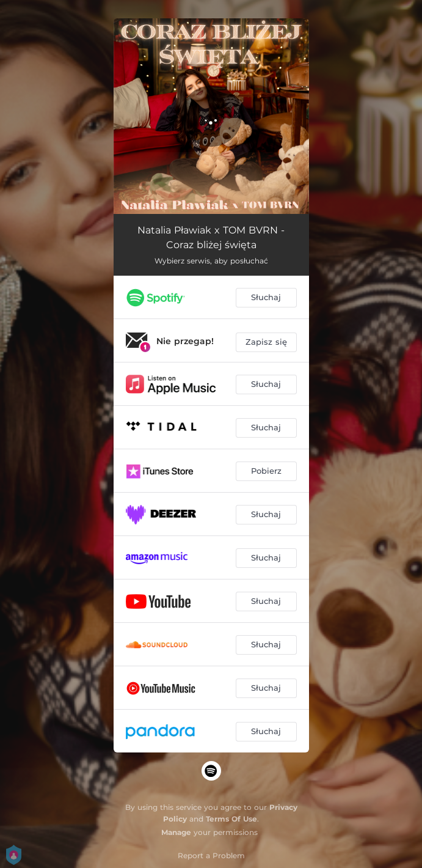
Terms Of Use (231, 819)
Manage (176, 832)
